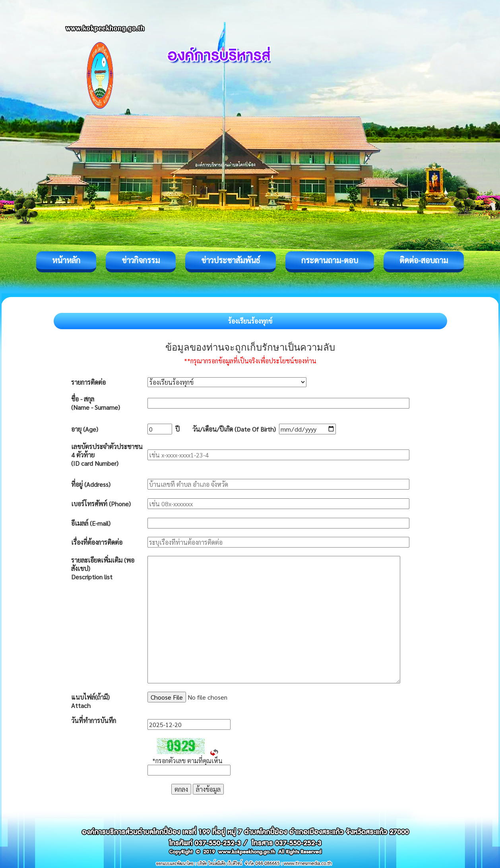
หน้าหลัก (66, 260)
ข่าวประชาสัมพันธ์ (231, 260)
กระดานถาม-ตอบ (330, 260)
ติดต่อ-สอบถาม (424, 260)
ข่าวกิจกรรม (141, 260)
